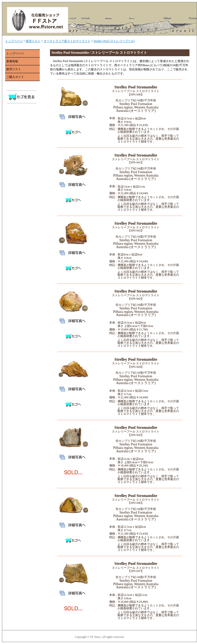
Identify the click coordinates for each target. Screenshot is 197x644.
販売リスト (33, 41)
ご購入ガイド (15, 77)
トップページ (14, 41)
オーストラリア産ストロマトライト (67, 41)
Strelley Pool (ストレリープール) (114, 41)
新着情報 (12, 61)
